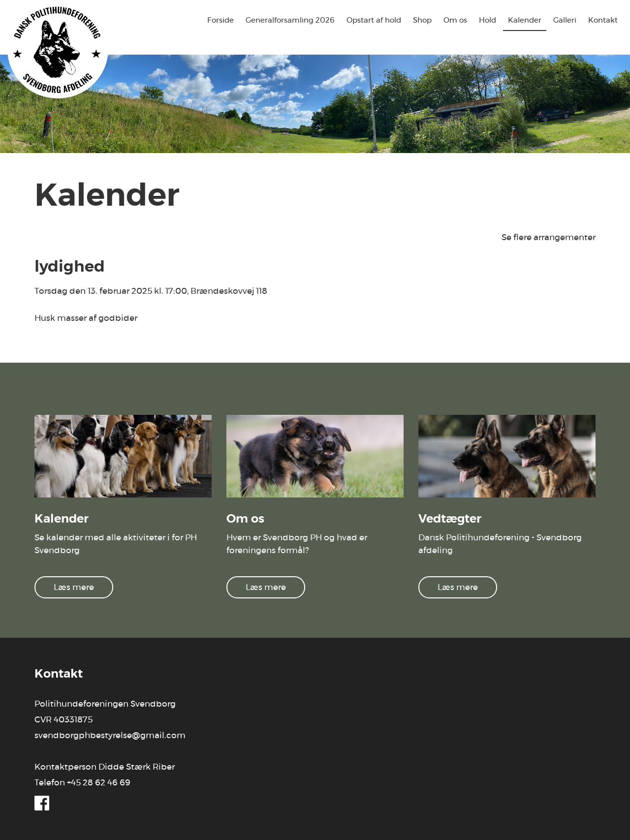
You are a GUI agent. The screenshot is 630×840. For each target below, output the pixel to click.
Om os (455, 20)
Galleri (565, 20)
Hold (488, 20)
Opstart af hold (374, 20)
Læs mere (74, 587)
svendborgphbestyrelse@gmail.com (110, 735)
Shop (422, 20)
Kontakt (603, 20)
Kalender (525, 20)
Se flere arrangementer (549, 237)
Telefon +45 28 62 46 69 (82, 783)
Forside (220, 20)
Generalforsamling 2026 (290, 20)
